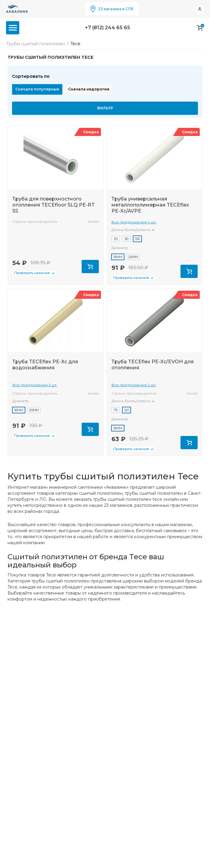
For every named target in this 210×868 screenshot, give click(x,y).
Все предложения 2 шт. (35, 385)
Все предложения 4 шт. (134, 222)
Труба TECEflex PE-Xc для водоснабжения (45, 365)
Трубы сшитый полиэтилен (35, 44)
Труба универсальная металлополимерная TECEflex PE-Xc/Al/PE (150, 205)
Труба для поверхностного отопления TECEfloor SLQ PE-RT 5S (53, 205)
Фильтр (105, 108)
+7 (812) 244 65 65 (108, 28)
